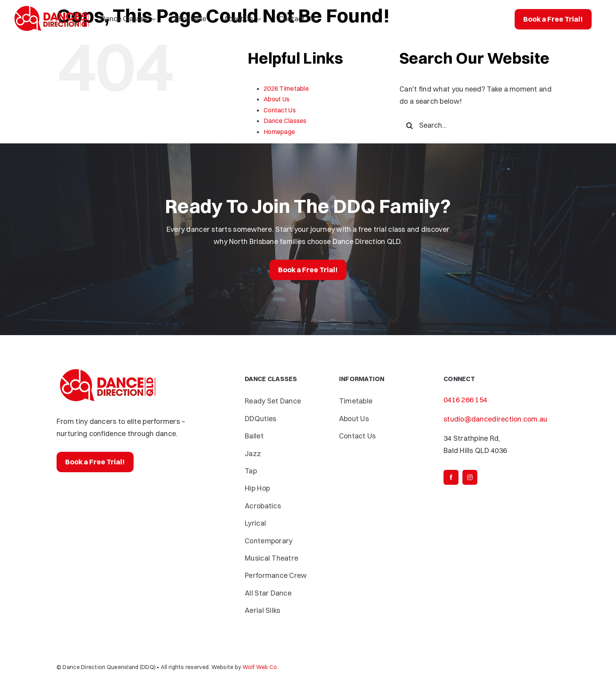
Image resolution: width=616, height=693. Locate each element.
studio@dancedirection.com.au (496, 419)
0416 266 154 (465, 400)
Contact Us (280, 110)
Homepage (279, 132)
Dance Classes (285, 121)
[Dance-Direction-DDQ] (51, 7)
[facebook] (451, 477)
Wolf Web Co (260, 667)
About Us (277, 99)
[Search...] (479, 125)
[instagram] (470, 477)
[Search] (409, 125)
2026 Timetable (286, 88)
